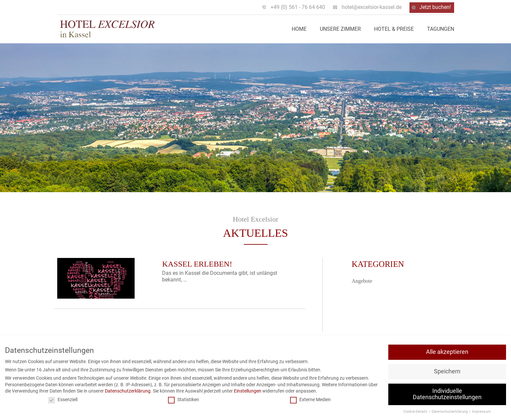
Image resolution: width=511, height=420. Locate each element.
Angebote (362, 281)
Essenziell (63, 399)
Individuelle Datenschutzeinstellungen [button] (447, 394)
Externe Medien (310, 399)
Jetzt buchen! (435, 7)
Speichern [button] (447, 371)
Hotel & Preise (394, 29)
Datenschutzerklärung (128, 391)
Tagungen (441, 29)
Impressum (481, 412)
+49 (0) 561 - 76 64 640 (298, 7)
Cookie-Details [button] (416, 412)
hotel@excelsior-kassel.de (372, 7)
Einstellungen (248, 391)
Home (299, 29)
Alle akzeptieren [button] (447, 352)
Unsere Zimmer (340, 29)
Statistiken (184, 399)
